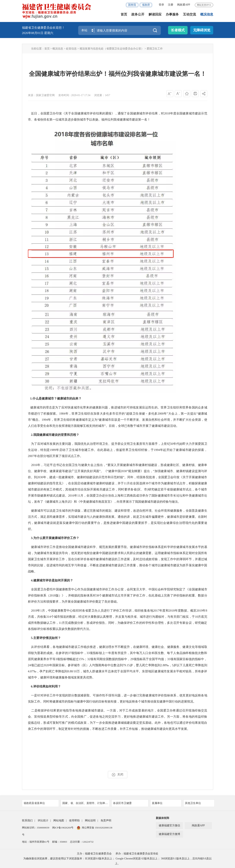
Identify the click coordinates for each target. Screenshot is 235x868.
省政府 (146, 5)
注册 (171, 5)
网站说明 (90, 821)
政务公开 (138, 15)
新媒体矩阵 (163, 818)
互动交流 (189, 15)
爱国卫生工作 (155, 49)
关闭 (118, 775)
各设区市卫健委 (129, 803)
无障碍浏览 (202, 30)
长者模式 (178, 30)
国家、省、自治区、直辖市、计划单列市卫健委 (86, 803)
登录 (161, 5)
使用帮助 (74, 821)
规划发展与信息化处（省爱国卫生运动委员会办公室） (112, 49)
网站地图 (59, 821)
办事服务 (172, 15)
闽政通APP (184, 5)
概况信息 (207, 15)
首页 (124, 15)
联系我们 (27, 821)
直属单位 (165, 803)
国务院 (132, 5)
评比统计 (43, 821)
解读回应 (155, 15)
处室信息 (71, 49)
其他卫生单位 (198, 803)
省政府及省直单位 (40, 803)
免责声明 (106, 821)
